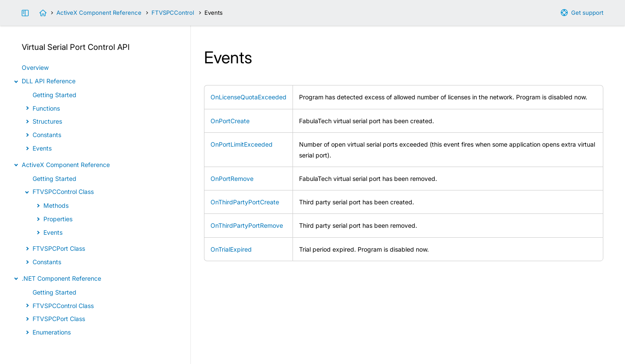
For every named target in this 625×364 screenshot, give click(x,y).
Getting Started (54, 95)
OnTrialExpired (231, 249)
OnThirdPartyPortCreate (245, 202)
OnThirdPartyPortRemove (247, 225)
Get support (587, 13)
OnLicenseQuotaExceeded (248, 97)
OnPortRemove (232, 179)
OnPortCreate (230, 121)
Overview (35, 67)
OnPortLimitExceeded (242, 144)
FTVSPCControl (173, 13)
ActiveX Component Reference (99, 13)
